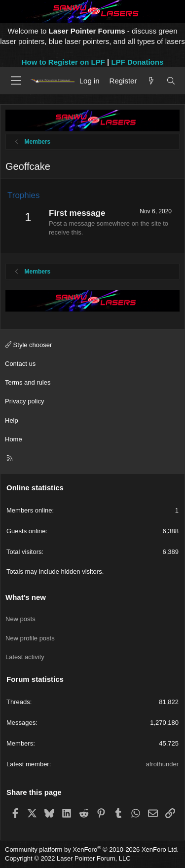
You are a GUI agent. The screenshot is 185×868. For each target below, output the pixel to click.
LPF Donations (137, 62)
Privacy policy (24, 401)
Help (12, 420)
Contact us (20, 364)
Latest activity (25, 657)
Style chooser (28, 345)
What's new (26, 597)
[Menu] (16, 80)
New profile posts (30, 638)
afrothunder (163, 764)
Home (14, 439)
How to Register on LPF (63, 62)
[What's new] (151, 81)
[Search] (171, 81)
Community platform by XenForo (92, 849)
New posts (20, 619)
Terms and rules (28, 382)
